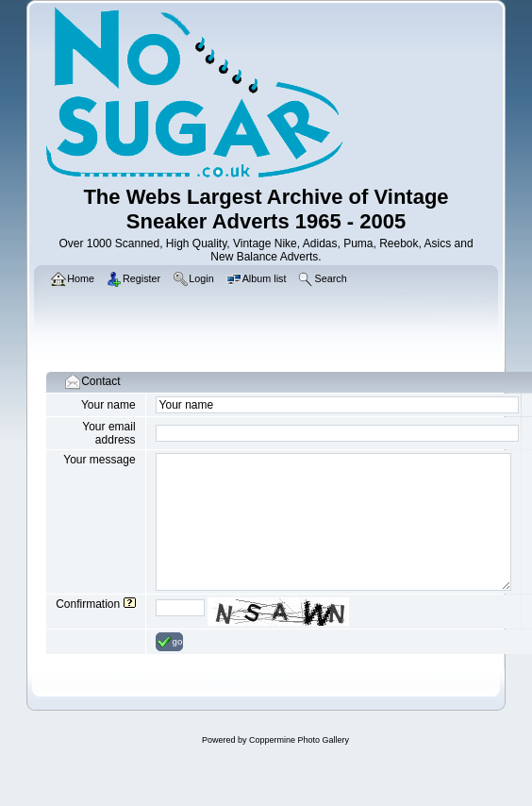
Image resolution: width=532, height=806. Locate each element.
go (170, 642)
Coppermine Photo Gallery (299, 740)
